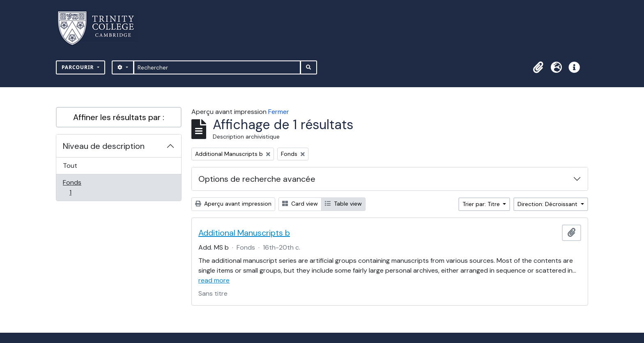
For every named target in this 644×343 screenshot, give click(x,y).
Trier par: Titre (482, 204)
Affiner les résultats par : (119, 117)
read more (214, 280)
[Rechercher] (217, 67)
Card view (300, 204)
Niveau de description (104, 146)
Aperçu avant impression (233, 204)
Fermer (279, 112)
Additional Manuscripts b (244, 233)
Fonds (79, 187)
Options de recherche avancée (257, 179)
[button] (538, 67)
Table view (343, 204)
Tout (70, 166)
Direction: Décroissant (548, 204)
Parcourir (79, 67)
